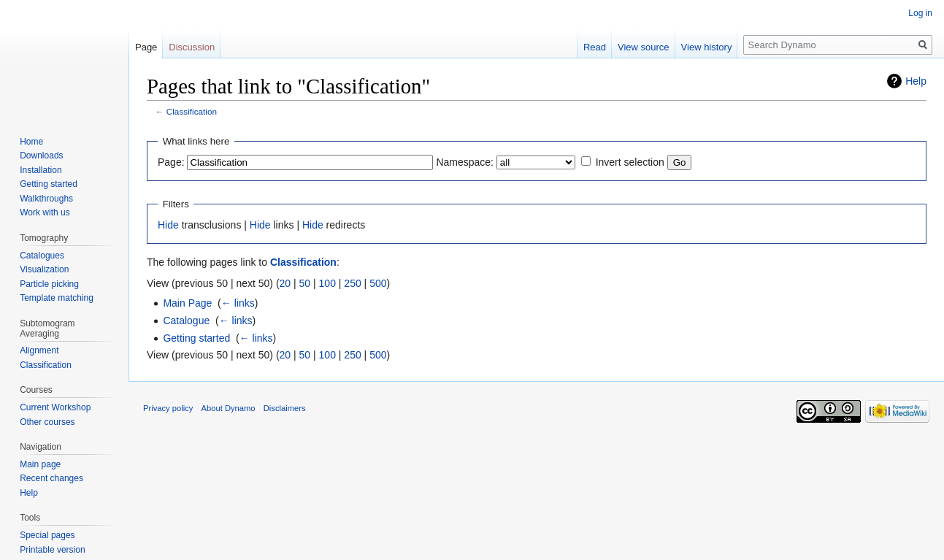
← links (238, 303)
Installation (41, 170)
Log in (920, 13)
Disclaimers (285, 408)
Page (146, 47)
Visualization (44, 269)
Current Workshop (55, 407)
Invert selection (630, 162)
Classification (192, 111)
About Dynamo (229, 408)
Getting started (196, 338)
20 (285, 283)
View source (644, 47)
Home (31, 142)
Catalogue (186, 321)
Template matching (57, 298)
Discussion (192, 47)
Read (595, 47)
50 (305, 283)
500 (378, 283)
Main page (40, 464)
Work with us (45, 212)
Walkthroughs (46, 199)
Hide (168, 225)
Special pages (47, 535)
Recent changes (51, 478)
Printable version (52, 550)
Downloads (41, 156)
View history (707, 47)
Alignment (39, 350)
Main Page (187, 303)
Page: (171, 162)
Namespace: (465, 162)
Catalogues (42, 256)
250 (352, 283)
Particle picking (49, 284)
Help (916, 81)
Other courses (47, 422)
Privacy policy (168, 408)
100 (327, 283)
